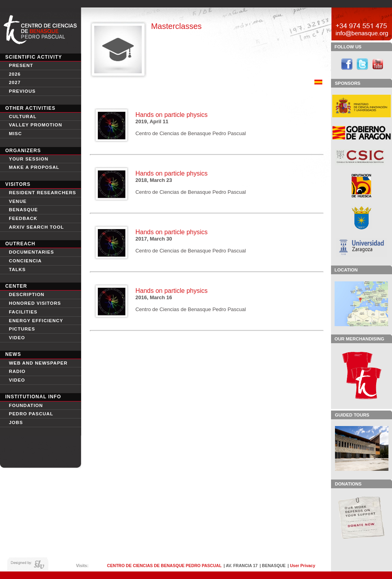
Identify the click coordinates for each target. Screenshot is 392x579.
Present (21, 65)
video (17, 338)
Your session (29, 159)
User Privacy (303, 566)
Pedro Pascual (31, 414)
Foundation (26, 405)
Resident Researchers (42, 193)
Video (17, 380)
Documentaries (31, 252)
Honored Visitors (35, 303)
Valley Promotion (35, 125)
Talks (17, 269)
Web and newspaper (38, 363)
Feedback (23, 218)
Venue (18, 201)
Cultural (23, 117)
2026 (15, 74)
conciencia (25, 261)
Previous (22, 91)
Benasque (23, 210)
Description (27, 294)
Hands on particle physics (171, 115)
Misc (15, 134)
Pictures (22, 329)
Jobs (16, 422)
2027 (15, 82)
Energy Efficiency (36, 321)
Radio (17, 371)
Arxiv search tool (36, 227)
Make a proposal (34, 167)
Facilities (23, 312)
